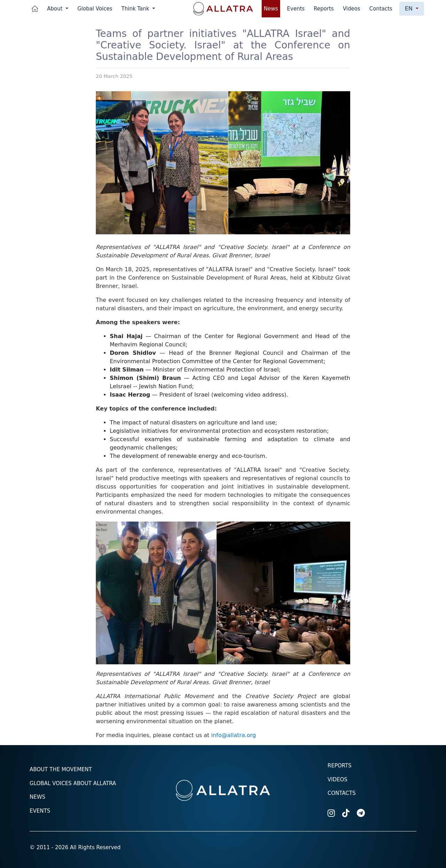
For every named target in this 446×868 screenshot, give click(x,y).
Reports (324, 9)
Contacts (381, 9)
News (271, 9)
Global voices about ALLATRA (73, 783)
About (56, 9)
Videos (352, 9)
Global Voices (95, 9)
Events (296, 9)
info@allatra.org (234, 735)
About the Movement (61, 769)
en (410, 9)
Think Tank (136, 9)
